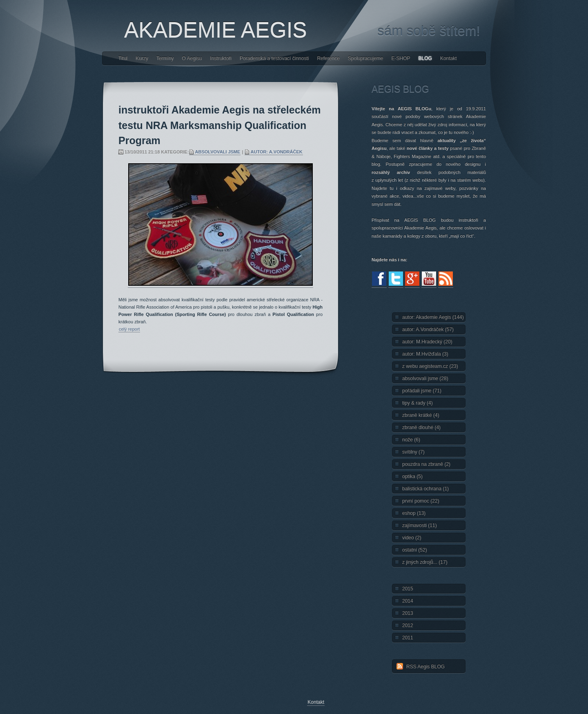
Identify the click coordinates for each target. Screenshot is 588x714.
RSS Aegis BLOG (425, 667)
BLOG (425, 58)
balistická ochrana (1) (425, 489)
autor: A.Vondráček (277, 152)
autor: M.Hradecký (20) (427, 342)
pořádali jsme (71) (422, 391)
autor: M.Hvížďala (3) (425, 354)
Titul (123, 58)
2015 (408, 589)
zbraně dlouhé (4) (421, 427)
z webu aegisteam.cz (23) (430, 366)
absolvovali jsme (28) (425, 378)
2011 (408, 638)
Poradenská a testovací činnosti (274, 58)
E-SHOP (401, 58)
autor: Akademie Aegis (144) (433, 317)
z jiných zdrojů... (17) (425, 562)
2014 (408, 601)
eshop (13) (414, 513)
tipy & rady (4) (418, 403)
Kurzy (142, 58)
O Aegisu (192, 58)
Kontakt (449, 58)
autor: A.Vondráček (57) (428, 329)
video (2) (412, 538)
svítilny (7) (413, 452)
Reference (328, 58)
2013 (408, 613)
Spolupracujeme (366, 58)
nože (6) (411, 440)
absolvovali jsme (218, 152)
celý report (129, 329)
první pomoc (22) (421, 501)
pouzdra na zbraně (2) (426, 464)
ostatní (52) (415, 550)
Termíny (165, 58)
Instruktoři (221, 58)
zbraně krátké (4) (421, 415)
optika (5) (412, 476)
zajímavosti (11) (420, 525)
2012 (408, 625)
